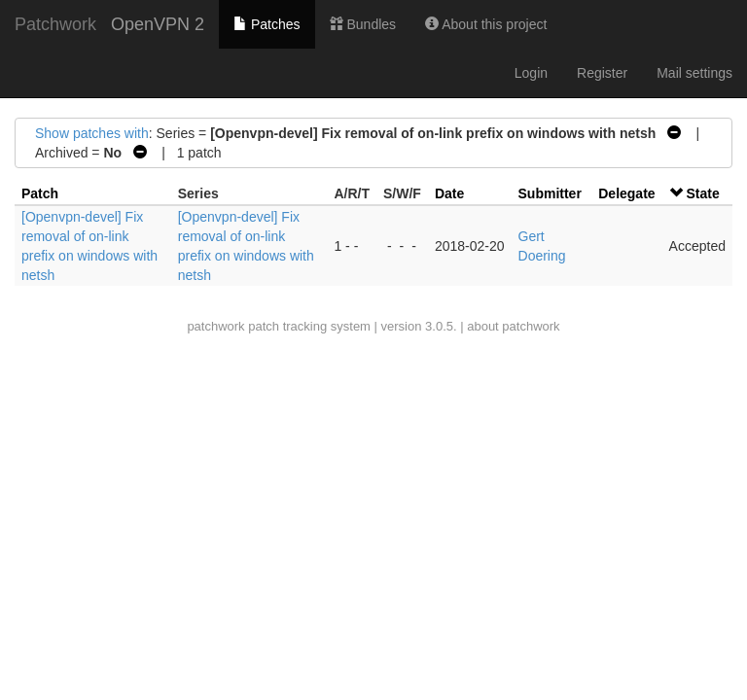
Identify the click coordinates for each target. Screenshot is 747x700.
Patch (40, 193)
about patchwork (513, 326)
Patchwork (55, 24)
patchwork (215, 326)
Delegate (626, 193)
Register (602, 73)
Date (449, 193)
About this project (486, 24)
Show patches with (92, 133)
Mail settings (694, 73)
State (702, 193)
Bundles (363, 24)
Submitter (550, 193)
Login (531, 73)
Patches (267, 24)
